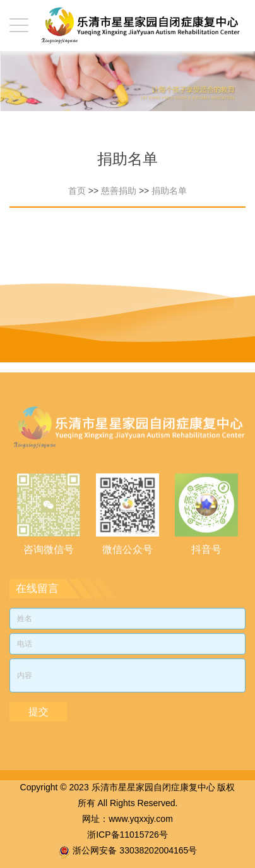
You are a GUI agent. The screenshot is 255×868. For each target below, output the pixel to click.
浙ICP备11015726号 (127, 835)
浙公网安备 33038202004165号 (135, 850)
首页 (77, 191)
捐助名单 (169, 191)
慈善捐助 (119, 191)
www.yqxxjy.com (141, 819)
